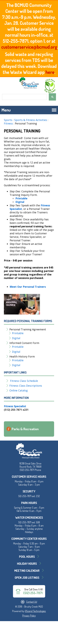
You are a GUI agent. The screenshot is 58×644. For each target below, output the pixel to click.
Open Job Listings (27, 577)
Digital (16, 338)
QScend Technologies (35, 611)
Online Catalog (19, 390)
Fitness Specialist (15, 406)
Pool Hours (27, 556)
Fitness (9, 123)
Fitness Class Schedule (24, 381)
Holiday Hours (27, 563)
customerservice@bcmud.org (29, 47)
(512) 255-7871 (33, 593)
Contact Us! (32, 602)
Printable (18, 333)
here (50, 72)
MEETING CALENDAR (27, 570)
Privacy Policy (29, 616)
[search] (24, 97)
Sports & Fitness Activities (31, 120)
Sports (8, 120)
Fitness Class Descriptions (26, 386)
